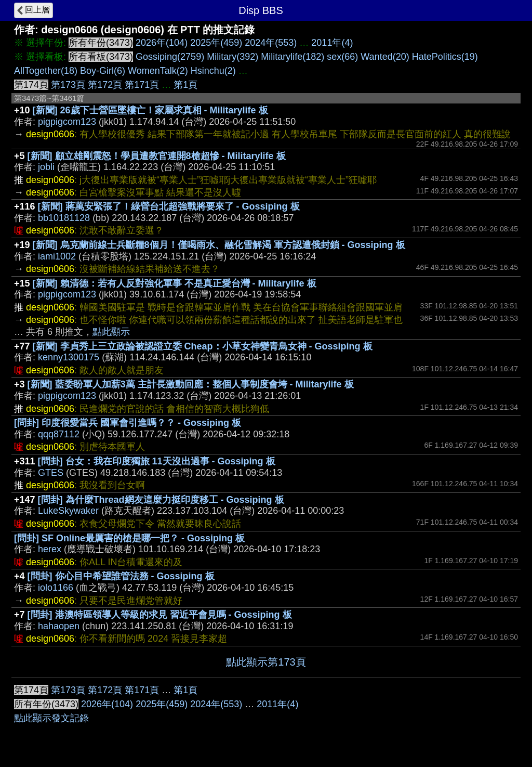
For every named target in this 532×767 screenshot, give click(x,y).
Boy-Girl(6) (103, 71)
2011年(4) (332, 43)
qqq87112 (59, 434)
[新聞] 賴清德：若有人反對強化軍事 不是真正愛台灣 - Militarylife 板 (175, 283)
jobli (46, 167)
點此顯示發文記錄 (51, 718)
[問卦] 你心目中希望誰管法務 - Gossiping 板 (121, 576)
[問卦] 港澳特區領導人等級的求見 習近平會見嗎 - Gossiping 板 (160, 615)
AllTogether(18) (46, 71)
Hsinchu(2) (213, 71)
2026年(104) (162, 43)
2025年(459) (216, 43)
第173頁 (68, 85)
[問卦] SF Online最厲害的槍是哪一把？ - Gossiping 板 (129, 538)
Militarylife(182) (292, 57)
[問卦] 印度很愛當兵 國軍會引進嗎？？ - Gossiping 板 (128, 423)
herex (50, 549)
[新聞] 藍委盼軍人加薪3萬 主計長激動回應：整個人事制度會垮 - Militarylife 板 (191, 384)
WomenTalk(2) (158, 71)
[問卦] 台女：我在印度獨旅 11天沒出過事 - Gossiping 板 (157, 461)
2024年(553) (271, 43)
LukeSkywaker (68, 511)
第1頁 (185, 85)
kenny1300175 (69, 357)
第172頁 (105, 85)
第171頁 (142, 85)
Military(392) (232, 57)
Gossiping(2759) (170, 57)
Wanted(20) (385, 57)
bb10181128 (64, 218)
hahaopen (59, 626)
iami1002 (57, 256)
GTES (51, 473)
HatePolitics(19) (445, 57)
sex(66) (342, 57)
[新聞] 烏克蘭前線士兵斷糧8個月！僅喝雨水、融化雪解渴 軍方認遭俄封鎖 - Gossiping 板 (219, 245)
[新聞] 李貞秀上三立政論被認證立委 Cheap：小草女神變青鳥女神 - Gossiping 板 (203, 346)
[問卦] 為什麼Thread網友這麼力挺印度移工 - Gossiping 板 (161, 500)
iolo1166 (56, 588)
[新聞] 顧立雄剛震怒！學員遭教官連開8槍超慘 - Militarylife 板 (157, 156)
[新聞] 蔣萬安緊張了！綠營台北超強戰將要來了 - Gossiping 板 (169, 206)
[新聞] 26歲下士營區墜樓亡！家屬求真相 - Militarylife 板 (150, 110)
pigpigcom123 (67, 122)
